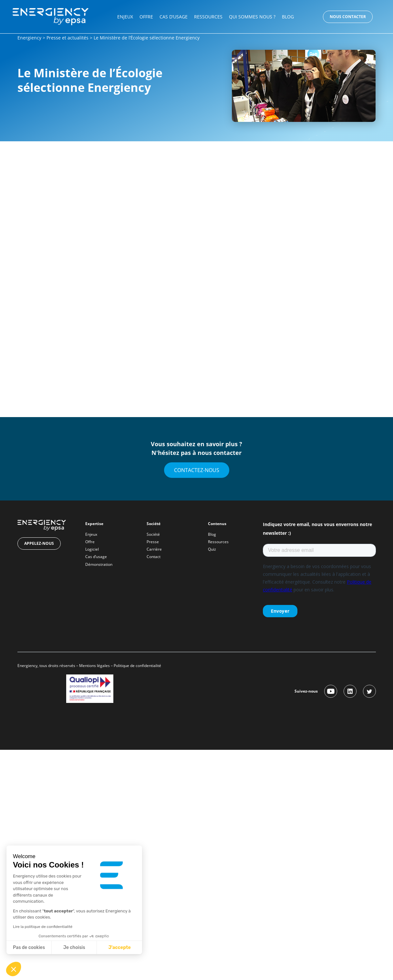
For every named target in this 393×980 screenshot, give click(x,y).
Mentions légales (94, 666)
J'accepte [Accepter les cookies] (120, 948)
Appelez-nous (39, 543)
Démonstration (99, 564)
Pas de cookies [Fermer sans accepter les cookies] (29, 948)
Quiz (212, 549)
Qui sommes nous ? (252, 17)
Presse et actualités (67, 38)
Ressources (208, 17)
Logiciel (92, 549)
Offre (146, 17)
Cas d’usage (174, 17)
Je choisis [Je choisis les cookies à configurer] (74, 948)
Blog (288, 17)
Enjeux (125, 17)
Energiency (29, 38)
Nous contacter (348, 17)
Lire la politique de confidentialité (43, 927)
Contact (154, 557)
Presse (153, 542)
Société (153, 534)
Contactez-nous (197, 470)
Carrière (154, 549)
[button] (14, 969)
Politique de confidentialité (138, 666)
